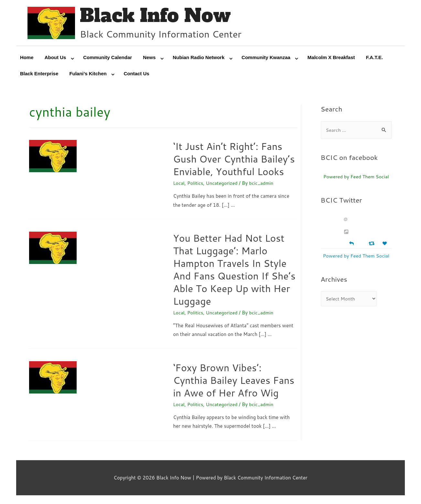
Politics (196, 184)
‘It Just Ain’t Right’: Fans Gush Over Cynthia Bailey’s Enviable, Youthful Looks (234, 159)
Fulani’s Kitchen (88, 74)
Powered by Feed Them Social (356, 177)
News (149, 58)
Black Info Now (157, 16)
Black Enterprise (39, 74)
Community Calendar (108, 58)
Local (179, 184)
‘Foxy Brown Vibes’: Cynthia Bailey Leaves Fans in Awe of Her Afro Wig (234, 381)
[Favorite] (385, 244)
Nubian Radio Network (199, 58)
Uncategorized (223, 184)
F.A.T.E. (375, 58)
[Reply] (351, 244)
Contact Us (137, 74)
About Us (55, 58)
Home (27, 58)
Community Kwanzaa (266, 58)
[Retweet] (372, 244)
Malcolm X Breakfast (331, 58)
